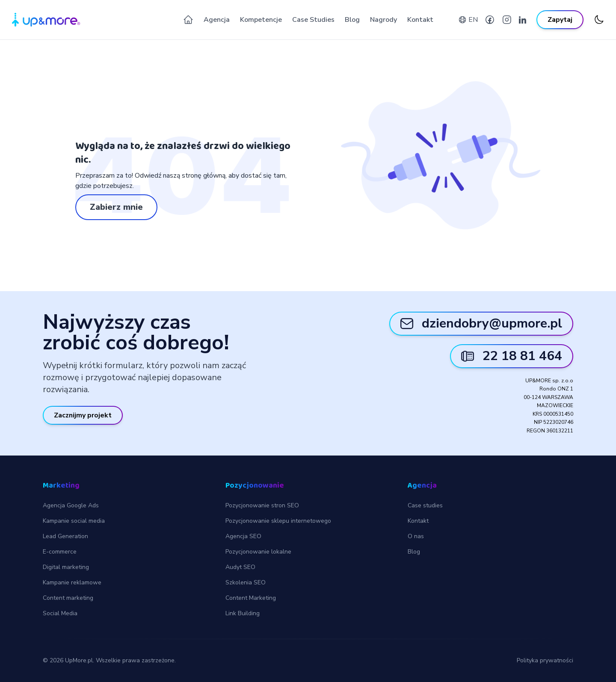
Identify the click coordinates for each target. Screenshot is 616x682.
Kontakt (420, 20)
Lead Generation (65, 536)
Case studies (425, 505)
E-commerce (60, 552)
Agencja (217, 20)
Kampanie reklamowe (72, 582)
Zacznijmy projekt (83, 415)
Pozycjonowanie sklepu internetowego (278, 521)
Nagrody (384, 20)
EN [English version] (473, 20)
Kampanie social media (74, 521)
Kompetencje (261, 20)
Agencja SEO (243, 536)
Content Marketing (251, 598)
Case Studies (313, 20)
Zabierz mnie (116, 207)
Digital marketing (66, 567)
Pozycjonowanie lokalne (258, 552)
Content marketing (68, 598)
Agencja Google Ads (71, 505)
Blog (352, 20)
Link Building (243, 613)
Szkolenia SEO (246, 582)
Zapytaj (560, 20)
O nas (416, 536)
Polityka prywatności (545, 660)
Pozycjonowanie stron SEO (262, 505)
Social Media (60, 613)
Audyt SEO (240, 567)
